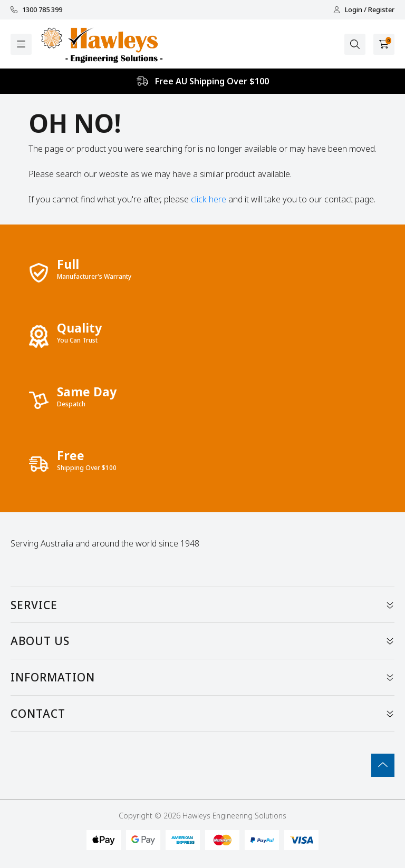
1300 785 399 (36, 10)
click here (209, 199)
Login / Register (364, 10)
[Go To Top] (383, 765)
